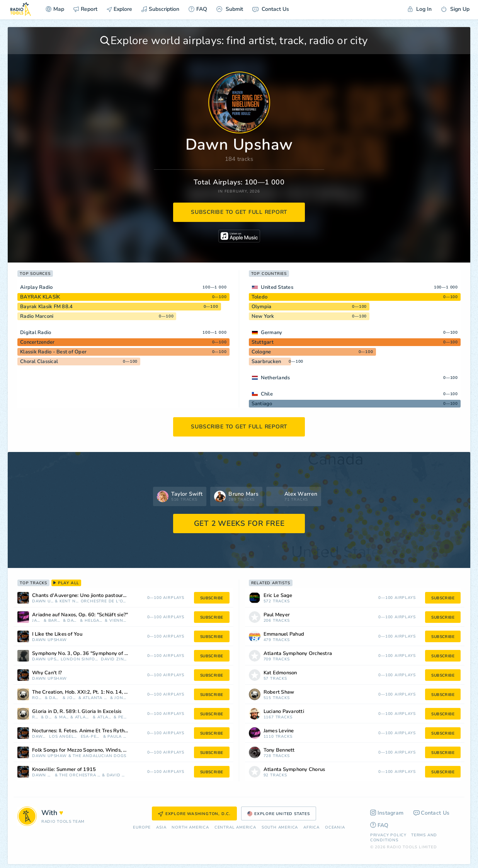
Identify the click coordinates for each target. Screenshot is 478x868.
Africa (311, 828)
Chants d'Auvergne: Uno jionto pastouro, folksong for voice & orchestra (90, 596)
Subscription (160, 9)
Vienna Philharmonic (118, 621)
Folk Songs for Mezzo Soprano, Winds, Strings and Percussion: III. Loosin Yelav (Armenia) (90, 750)
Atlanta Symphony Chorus (105, 717)
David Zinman (114, 659)
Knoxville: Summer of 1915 (64, 770)
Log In (420, 9)
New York (263, 316)
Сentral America (235, 828)
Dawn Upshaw (43, 601)
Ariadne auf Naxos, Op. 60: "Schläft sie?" (80, 615)
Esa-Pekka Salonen (91, 737)
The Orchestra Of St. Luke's (80, 775)
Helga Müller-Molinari (94, 621)
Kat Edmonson (280, 673)
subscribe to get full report (239, 212)
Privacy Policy (388, 835)
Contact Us (271, 9)
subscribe (212, 598)
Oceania (335, 828)
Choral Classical (39, 362)
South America (280, 828)
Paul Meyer (277, 615)
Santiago (262, 404)
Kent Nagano (69, 601)
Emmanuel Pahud (284, 634)
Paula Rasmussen (117, 737)
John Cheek (72, 698)
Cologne (261, 352)
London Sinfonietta (80, 659)
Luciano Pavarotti (284, 712)
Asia (161, 828)
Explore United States (279, 814)
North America (190, 828)
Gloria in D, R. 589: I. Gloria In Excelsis (77, 712)
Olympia (262, 307)
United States (277, 287)
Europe (142, 828)
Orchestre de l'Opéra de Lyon (104, 601)
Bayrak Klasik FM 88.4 (46, 307)
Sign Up (455, 9)
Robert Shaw (38, 698)
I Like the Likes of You (57, 634)
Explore (119, 9)
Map (55, 9)
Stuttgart (263, 342)
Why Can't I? (47, 673)
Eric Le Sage (278, 596)
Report (85, 9)
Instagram (387, 813)
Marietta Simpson (64, 717)
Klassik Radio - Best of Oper (53, 352)
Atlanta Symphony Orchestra (96, 698)
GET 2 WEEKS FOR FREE (239, 524)
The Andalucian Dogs (99, 756)
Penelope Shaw (122, 717)
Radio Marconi (37, 316)
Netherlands (276, 378)
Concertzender (37, 342)
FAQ (198, 9)
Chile (267, 394)
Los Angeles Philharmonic (64, 737)
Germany (272, 333)
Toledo (260, 297)
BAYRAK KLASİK (40, 297)
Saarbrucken (266, 362)
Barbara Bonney (55, 621)
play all (66, 583)
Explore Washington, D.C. (194, 814)
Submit (230, 9)
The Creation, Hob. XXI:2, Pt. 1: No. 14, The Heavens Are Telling (90, 692)
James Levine (37, 621)
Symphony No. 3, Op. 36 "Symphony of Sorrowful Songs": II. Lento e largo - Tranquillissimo (90, 654)
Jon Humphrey (120, 698)
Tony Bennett (279, 750)
